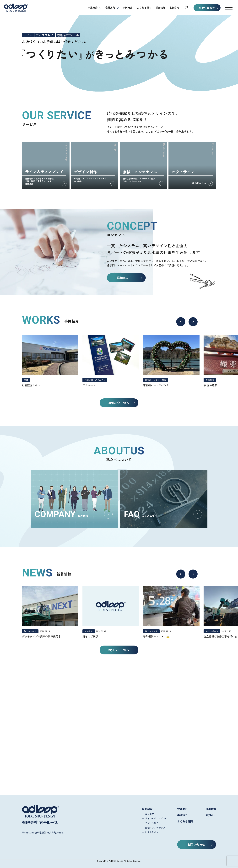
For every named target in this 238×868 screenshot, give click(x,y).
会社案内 (110, 8)
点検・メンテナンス (155, 828)
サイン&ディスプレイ (156, 818)
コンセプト (151, 814)
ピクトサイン (152, 832)
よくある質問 (144, 8)
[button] (229, 7)
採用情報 (161, 8)
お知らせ (175, 8)
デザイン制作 (152, 823)
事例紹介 (128, 8)
